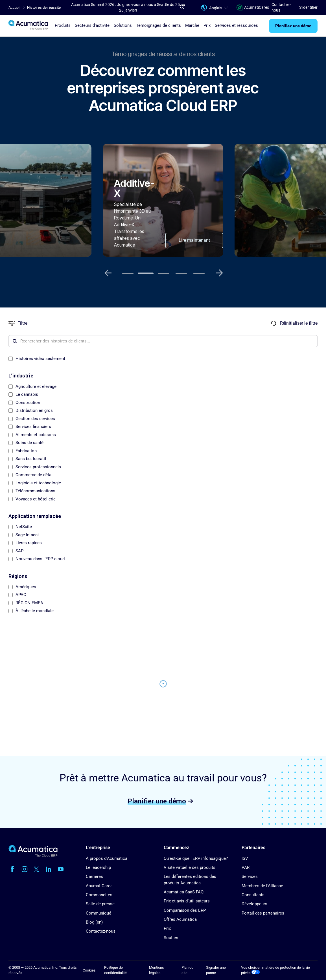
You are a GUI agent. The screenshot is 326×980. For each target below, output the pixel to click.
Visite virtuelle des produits (190, 867)
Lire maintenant (194, 240)
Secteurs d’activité (92, 25)
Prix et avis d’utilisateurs (187, 901)
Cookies (89, 970)
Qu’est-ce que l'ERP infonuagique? (196, 858)
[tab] (128, 273)
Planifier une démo (157, 801)
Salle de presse (100, 904)
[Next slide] (220, 273)
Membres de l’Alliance (262, 886)
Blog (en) (94, 922)
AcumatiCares (250, 7)
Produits (63, 25)
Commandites (99, 895)
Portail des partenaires (263, 913)
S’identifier (308, 7)
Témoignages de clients (158, 25)
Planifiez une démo (293, 26)
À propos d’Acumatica (107, 858)
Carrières (94, 876)
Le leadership (98, 867)
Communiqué (99, 913)
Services (250, 876)
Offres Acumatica (180, 919)
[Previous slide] (108, 273)
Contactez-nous (101, 931)
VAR (246, 867)
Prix (207, 25)
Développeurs (254, 904)
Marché (192, 25)
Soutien (171, 938)
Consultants (253, 895)
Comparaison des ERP (185, 910)
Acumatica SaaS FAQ (184, 892)
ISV (245, 858)
